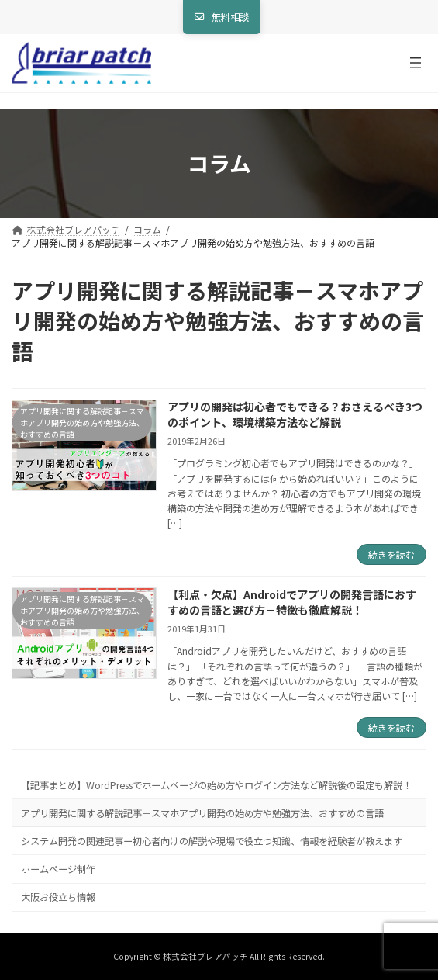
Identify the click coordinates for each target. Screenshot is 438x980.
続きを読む (391, 554)
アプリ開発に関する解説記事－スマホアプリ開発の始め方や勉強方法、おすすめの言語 (202, 813)
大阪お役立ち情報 (58, 897)
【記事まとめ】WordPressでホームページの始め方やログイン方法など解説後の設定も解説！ (216, 785)
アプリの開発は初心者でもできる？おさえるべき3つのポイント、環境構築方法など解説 (295, 414)
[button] (222, 17)
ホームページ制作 (58, 869)
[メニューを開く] (416, 63)
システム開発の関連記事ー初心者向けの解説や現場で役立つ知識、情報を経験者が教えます (212, 841)
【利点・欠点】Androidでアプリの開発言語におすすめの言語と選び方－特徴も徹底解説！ (292, 602)
